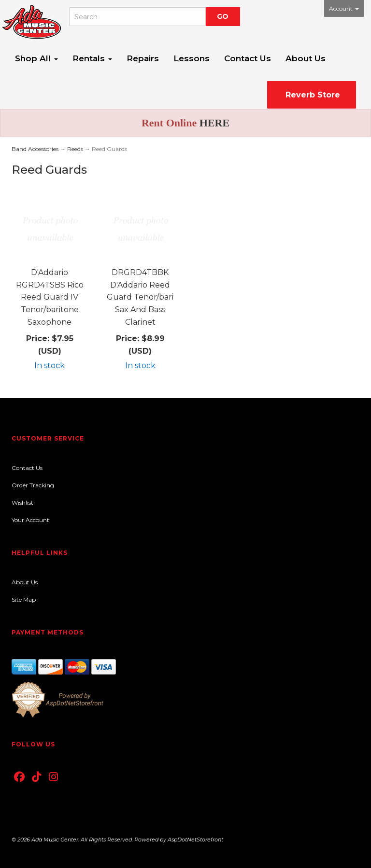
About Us (306, 58)
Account (344, 8)
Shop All (36, 58)
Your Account (30, 520)
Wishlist (22, 503)
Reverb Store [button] (312, 95)
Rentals (92, 58)
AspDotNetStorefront (195, 840)
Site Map (24, 599)
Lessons (192, 58)
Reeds (75, 149)
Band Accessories (35, 149)
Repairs (143, 58)
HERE (214, 123)
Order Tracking (33, 485)
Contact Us (248, 58)
